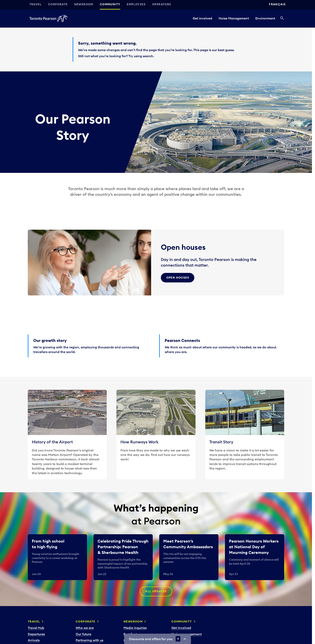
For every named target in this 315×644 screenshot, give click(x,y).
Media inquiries (135, 628)
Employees (136, 4)
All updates (156, 591)
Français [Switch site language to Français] (277, 4)
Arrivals (34, 640)
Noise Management (234, 18)
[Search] (282, 18)
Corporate (58, 4)
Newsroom (84, 4)
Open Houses (178, 278)
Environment (265, 18)
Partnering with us (89, 640)
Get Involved (181, 628)
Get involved (202, 18)
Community (110, 4)
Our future (83, 634)
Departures (36, 634)
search (148, 56)
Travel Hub (36, 628)
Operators (162, 4)
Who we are (85, 628)
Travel (35, 4)
